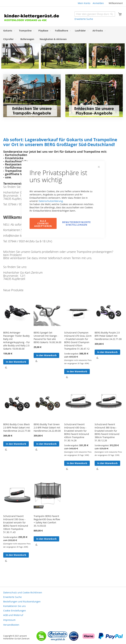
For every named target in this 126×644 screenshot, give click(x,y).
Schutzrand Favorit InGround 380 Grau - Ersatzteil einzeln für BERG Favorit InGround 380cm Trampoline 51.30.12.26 (107, 432)
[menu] (63, 35)
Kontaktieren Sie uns (14, 606)
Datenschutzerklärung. (51, 201)
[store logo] (33, 17)
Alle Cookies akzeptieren (43, 223)
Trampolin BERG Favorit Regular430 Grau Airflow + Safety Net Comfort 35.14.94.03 (47, 521)
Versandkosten (11, 625)
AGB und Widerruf (13, 615)
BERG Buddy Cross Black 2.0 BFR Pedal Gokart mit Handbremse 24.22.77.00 (17, 428)
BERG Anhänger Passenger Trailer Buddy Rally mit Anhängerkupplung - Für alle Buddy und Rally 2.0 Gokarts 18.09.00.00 (17, 341)
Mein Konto (84, 3)
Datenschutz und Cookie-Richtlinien (23, 592)
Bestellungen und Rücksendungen (22, 602)
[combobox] (95, 14)
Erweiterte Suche (84, 19)
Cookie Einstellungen (15, 611)
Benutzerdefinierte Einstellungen (77, 223)
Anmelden (98, 3)
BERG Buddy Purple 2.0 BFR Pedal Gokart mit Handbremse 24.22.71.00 (108, 336)
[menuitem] (8, 31)
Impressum (9, 620)
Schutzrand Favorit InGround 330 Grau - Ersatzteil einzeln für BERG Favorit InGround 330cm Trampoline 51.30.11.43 (16, 524)
